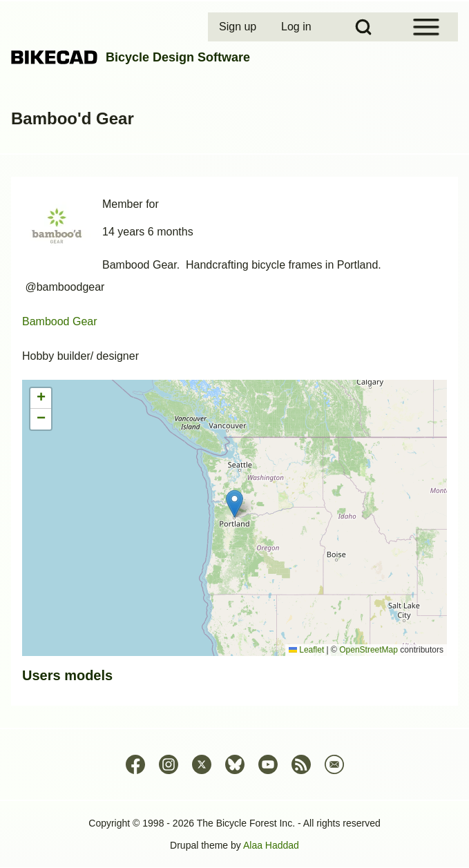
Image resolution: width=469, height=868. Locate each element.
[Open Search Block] (363, 27)
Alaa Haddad (271, 845)
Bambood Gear (60, 321)
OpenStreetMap (368, 650)
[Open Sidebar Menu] (426, 27)
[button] (234, 504)
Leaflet (306, 650)
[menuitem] (239, 27)
